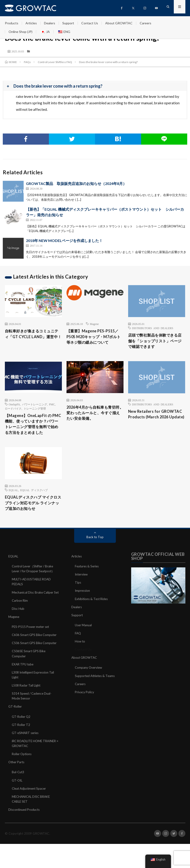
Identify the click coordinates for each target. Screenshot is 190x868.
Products (12, 23)
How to (80, 653)
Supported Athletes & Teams (96, 687)
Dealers (50, 23)
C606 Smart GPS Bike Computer (35, 651)
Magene (94, 324)
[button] (95, 86)
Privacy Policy (85, 703)
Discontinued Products (25, 825)
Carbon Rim (20, 617)
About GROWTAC (119, 23)
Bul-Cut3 (18, 788)
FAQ (78, 645)
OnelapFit (14, 406)
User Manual (84, 637)
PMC (52, 406)
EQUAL (14, 500)
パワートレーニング (35, 406)
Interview (82, 586)
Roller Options (22, 770)
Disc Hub (18, 625)
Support (68, 23)
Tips (78, 594)
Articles (31, 23)
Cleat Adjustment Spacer (30, 804)
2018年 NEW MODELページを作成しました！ (64, 240)
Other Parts (17, 778)
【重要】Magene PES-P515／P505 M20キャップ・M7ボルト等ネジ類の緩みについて (95, 337)
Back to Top (95, 549)
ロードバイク (13, 410)
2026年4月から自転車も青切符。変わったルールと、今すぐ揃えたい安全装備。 (94, 418)
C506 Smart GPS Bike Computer (35, 659)
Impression (83, 602)
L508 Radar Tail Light (27, 701)
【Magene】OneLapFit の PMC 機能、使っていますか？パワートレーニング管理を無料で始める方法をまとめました (33, 430)
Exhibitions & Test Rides (93, 610)
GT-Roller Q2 (22, 733)
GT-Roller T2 (21, 741)
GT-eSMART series (26, 749)
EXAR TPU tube (24, 680)
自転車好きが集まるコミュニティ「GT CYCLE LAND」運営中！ (33, 337)
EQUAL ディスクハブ (34, 500)
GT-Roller (15, 723)
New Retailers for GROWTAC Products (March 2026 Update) (149, 420)
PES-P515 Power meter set (32, 643)
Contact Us (90, 23)
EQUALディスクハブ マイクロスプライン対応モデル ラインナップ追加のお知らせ (33, 514)
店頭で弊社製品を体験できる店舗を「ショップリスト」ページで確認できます (156, 342)
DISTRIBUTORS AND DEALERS (153, 328)
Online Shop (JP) (21, 32)
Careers (146, 23)
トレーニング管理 (35, 410)
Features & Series (88, 578)
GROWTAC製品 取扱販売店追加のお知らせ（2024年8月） (76, 183)
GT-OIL (17, 796)
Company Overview (89, 679)
